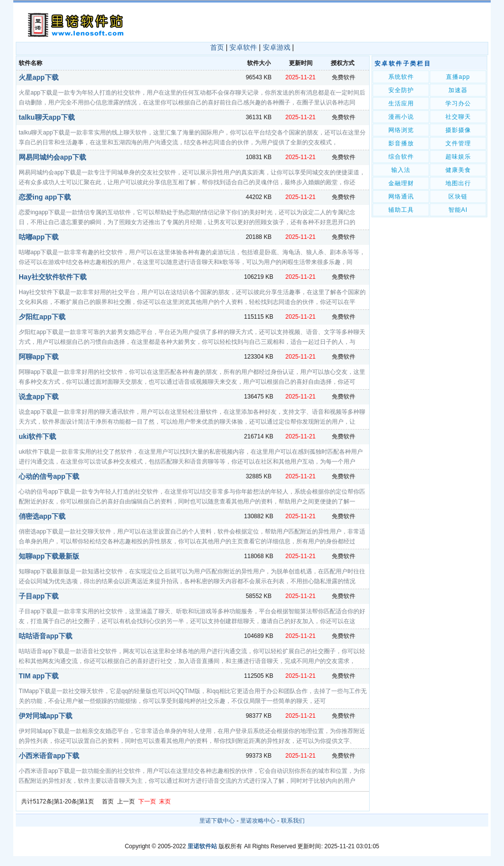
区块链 (458, 197)
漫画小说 (401, 117)
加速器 (458, 90)
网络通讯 (401, 197)
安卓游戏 (277, 47)
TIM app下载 (39, 676)
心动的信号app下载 (49, 476)
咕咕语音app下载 (46, 636)
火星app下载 (39, 77)
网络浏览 (401, 130)
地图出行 (458, 183)
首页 (217, 47)
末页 (165, 801)
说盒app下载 (39, 397)
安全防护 (401, 90)
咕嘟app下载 (39, 237)
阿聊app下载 (39, 357)
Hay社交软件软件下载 (53, 277)
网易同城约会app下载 (52, 157)
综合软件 (401, 157)
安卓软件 (243, 47)
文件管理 (458, 143)
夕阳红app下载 (42, 317)
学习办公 (458, 103)
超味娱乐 (458, 157)
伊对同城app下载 (46, 716)
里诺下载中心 (217, 821)
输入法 (401, 170)
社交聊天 (458, 117)
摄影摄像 (458, 130)
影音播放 (401, 143)
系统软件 (401, 77)
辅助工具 (401, 210)
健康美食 (458, 170)
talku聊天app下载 (47, 117)
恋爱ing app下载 (45, 197)
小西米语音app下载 (49, 756)
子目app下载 (39, 596)
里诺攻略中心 (258, 821)
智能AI (458, 210)
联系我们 (293, 821)
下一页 (147, 801)
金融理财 (401, 183)
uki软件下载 (37, 436)
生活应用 (401, 103)
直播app (458, 77)
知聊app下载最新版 (49, 556)
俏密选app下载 (42, 516)
